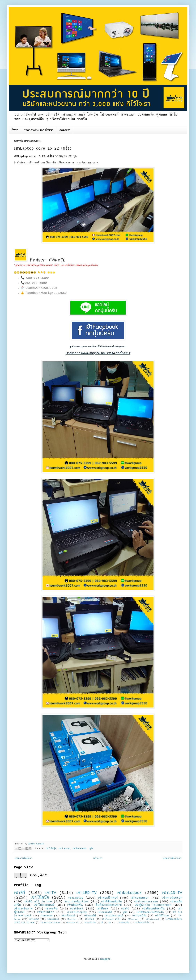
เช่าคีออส (102, 909)
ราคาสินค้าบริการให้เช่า (39, 130)
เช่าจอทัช (51, 909)
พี (102, 923)
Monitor (72, 919)
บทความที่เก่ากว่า (172, 858)
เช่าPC (125, 909)
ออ (110, 923)
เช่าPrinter (46, 912)
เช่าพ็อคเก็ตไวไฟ (142, 923)
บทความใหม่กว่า (24, 858)
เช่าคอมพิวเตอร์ (108, 898)
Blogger (105, 959)
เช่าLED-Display (77, 912)
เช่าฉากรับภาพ (23, 909)
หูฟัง (91, 849)
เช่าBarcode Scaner (51, 923)
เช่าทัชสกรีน (75, 905)
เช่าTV (51, 893)
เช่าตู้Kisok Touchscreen (153, 905)
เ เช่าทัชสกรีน (123, 923)
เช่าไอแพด (34, 919)
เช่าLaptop (64, 849)
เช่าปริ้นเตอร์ (68, 916)
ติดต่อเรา (65, 130)
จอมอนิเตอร (53, 919)
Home (15, 130)
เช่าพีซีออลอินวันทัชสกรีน (150, 912)
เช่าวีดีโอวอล (162, 916)
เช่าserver (133, 919)
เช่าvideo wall (114, 916)
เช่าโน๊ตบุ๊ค (51, 849)
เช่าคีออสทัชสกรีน (153, 909)
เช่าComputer (140, 898)
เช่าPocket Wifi (111, 919)
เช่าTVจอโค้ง (139, 916)
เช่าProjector (172, 898)
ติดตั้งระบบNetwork (109, 905)
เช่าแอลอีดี (90, 916)
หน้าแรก (98, 858)
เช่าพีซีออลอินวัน (111, 902)
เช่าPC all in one (38, 902)
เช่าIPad (90, 919)
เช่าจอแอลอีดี (105, 912)
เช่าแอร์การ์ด (90, 923)
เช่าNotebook (80, 849)
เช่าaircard (152, 919)
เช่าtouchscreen (146, 902)
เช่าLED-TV (86, 893)
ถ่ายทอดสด (46, 916)
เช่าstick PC (73, 923)
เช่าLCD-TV (172, 893)
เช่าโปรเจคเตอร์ (44, 905)
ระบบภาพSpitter (77, 902)
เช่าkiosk (77, 909)
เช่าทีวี (19, 893)
